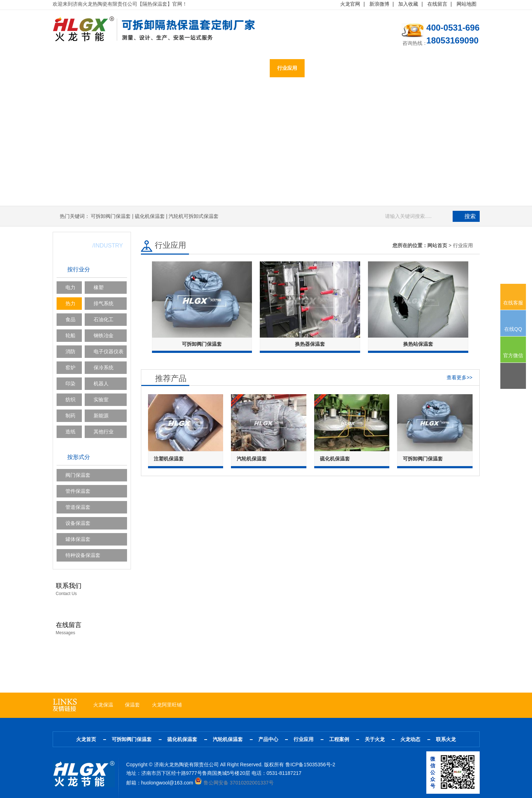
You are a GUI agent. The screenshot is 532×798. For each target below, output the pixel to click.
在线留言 (437, 4)
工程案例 (324, 68)
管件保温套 (78, 491)
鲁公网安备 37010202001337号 (234, 783)
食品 (70, 319)
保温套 (132, 705)
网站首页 (437, 245)
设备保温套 (78, 523)
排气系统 (104, 303)
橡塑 (99, 287)
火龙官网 (350, 4)
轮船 (70, 335)
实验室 (101, 400)
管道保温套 (78, 507)
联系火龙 (431, 68)
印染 (70, 384)
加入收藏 (408, 4)
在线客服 (513, 303)
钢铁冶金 (104, 335)
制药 (70, 416)
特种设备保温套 (83, 555)
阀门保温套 (78, 475)
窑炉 (70, 367)
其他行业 (104, 432)
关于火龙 (359, 68)
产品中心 (253, 68)
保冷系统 (104, 367)
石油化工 (104, 319)
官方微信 (513, 355)
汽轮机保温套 (212, 68)
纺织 (70, 400)
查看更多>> (459, 377)
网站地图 (467, 4)
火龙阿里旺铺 (167, 705)
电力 (70, 287)
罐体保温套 (78, 539)
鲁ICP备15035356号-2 (310, 765)
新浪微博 (379, 4)
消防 (70, 351)
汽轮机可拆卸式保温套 (194, 216)
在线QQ (513, 329)
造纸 (70, 432)
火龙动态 (395, 68)
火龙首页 (70, 68)
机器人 (101, 384)
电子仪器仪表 (109, 351)
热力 (70, 303)
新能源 (101, 416)
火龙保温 (103, 705)
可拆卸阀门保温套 (116, 68)
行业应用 (288, 68)
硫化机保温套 (167, 68)
